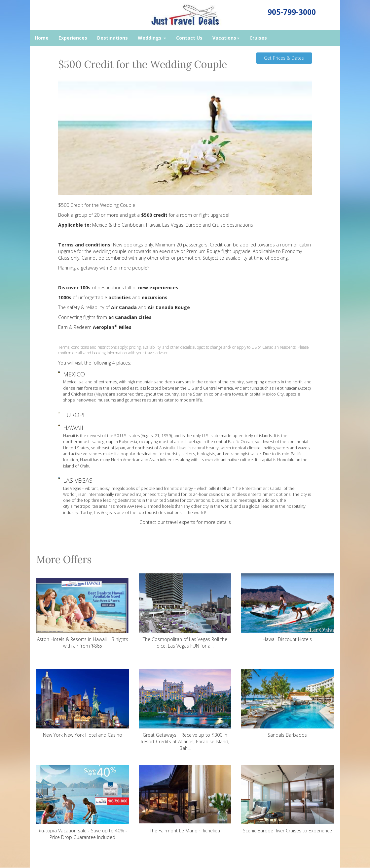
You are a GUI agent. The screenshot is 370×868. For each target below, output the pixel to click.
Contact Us (189, 38)
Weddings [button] (152, 38)
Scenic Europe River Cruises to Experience (287, 799)
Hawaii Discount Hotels (287, 608)
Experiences (73, 38)
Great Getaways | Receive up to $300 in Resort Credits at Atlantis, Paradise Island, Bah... (185, 710)
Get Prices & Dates (284, 58)
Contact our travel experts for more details (185, 522)
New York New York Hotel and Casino (83, 704)
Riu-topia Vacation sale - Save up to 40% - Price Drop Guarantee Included (83, 803)
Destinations (112, 38)
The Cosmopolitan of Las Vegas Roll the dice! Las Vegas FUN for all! (185, 611)
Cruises (258, 38)
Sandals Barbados (287, 704)
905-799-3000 (292, 12)
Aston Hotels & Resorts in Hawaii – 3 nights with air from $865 (83, 611)
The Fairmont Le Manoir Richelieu (185, 799)
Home (42, 38)
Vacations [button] (226, 38)
